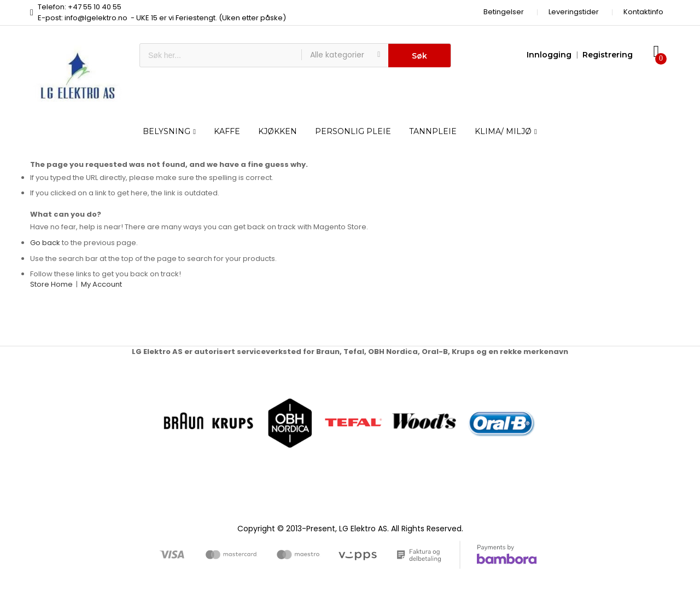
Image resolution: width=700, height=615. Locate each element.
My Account (101, 284)
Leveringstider (574, 12)
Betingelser (504, 12)
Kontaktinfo (643, 12)
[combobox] (221, 55)
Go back (45, 243)
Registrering (608, 55)
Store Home (51, 284)
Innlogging (549, 55)
